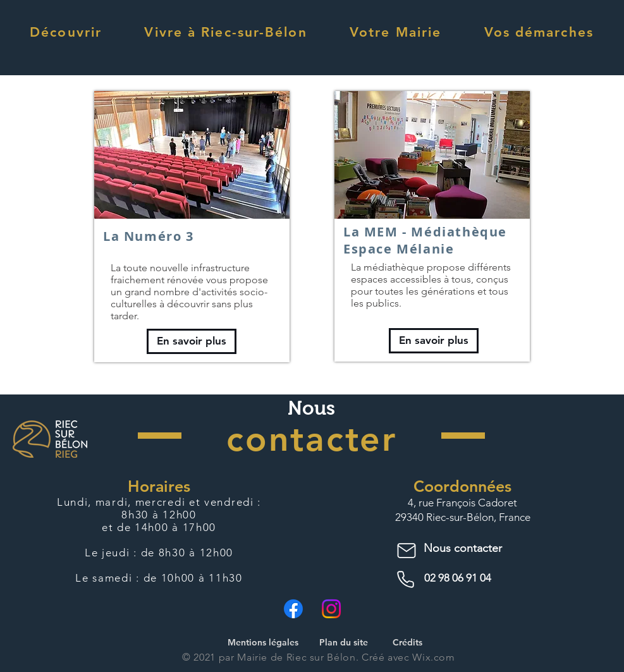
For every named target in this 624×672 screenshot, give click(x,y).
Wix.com (433, 657)
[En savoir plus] (192, 341)
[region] (192, 227)
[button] (66, 32)
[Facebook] (293, 609)
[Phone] (408, 580)
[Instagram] (331, 609)
